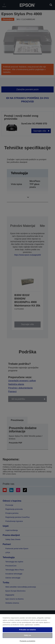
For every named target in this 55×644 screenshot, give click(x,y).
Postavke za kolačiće (28, 641)
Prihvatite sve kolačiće (28, 630)
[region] (28, 629)
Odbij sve (27, 635)
